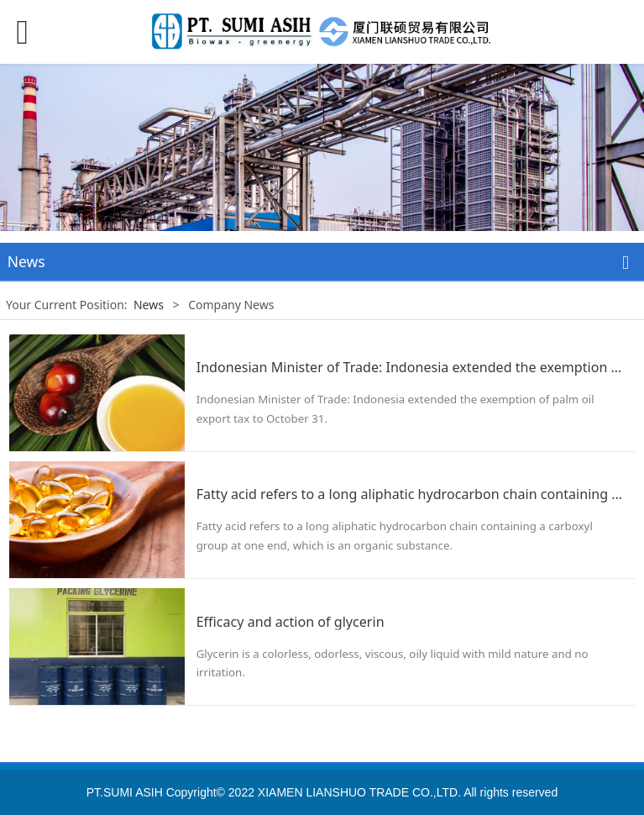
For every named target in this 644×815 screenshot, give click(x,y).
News (149, 305)
